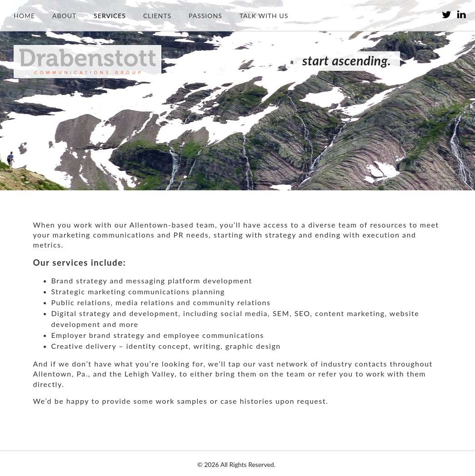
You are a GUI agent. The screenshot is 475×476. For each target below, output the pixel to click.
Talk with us (264, 16)
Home (24, 16)
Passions (205, 16)
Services (110, 16)
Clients (157, 16)
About (64, 16)
